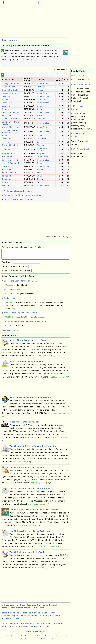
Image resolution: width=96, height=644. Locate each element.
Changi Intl (7, 139)
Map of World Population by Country (21, 315)
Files (48, 626)
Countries (31, 607)
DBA (22, 626)
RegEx (5, 629)
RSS (12, 621)
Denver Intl (7, 103)
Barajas (5, 109)
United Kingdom (44, 96)
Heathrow (6, 96)
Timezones (39, 610)
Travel (41, 629)
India (39, 173)
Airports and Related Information (20, 199)
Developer (14, 626)
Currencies (43, 607)
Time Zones (50, 615)
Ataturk (5, 182)
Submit (28, 273)
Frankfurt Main (8, 87)
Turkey (40, 182)
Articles (5, 621)
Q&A (18, 629)
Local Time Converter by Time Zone (20, 283)
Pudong (5, 136)
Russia (40, 179)
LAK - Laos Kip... (79, 75)
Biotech (25, 629)
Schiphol (6, 100)
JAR (37, 626)
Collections (25, 615)
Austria (40, 170)
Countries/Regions (11, 618)
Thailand (40, 145)
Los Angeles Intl (9, 93)
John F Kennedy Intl (11, 112)
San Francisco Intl (10, 160)
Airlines (5, 607)
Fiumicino (6, 142)
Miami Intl (6, 185)
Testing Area (10, 300)
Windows (30, 626)
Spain (39, 109)
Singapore (41, 139)
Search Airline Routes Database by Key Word (25, 324)
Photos (58, 618)
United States (43, 84)
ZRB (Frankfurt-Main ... (82, 149)
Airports (13, 40)
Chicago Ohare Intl (10, 84)
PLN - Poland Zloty (13, 292)
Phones (34, 629)
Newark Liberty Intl (10, 127)
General (53, 607)
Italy (38, 142)
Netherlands (42, 100)
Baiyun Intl (7, 176)
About (16, 615)
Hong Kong (42, 154)
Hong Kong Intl (8, 154)
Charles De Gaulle (10, 90)
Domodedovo (8, 179)
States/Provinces (24, 610)
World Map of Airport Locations (18, 191)
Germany (41, 87)
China (39, 106)
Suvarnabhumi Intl (10, 145)
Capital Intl (7, 106)
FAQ (48, 629)
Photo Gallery (8, 610)
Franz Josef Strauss (11, 119)
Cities (22, 607)
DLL (42, 626)
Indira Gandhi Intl (10, 173)
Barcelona (6, 116)
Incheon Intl (7, 157)
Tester (5, 626)
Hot (10, 615)
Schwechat (7, 170)
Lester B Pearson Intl (11, 163)
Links (12, 629)
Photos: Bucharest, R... (82, 85)
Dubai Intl (6, 149)
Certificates (57, 626)
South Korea (42, 157)
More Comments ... (10, 332)
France (40, 90)
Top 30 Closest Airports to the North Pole (23, 195)
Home (4, 40)
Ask (18, 621)
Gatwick (5, 166)
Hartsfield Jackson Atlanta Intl (10, 131)
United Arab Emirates (42, 149)
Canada (40, 163)
